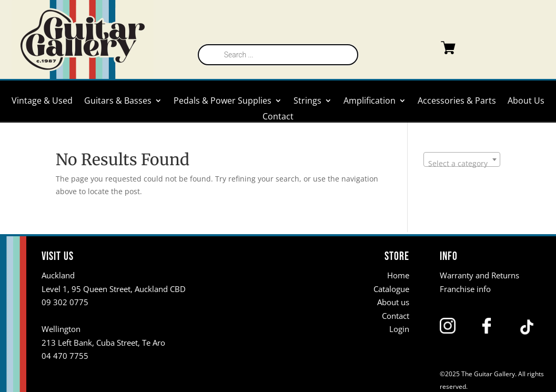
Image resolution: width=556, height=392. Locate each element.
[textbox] (462, 164)
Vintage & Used (42, 102)
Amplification (370, 102)
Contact (278, 117)
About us (393, 302)
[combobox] (462, 159)
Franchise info (465, 289)
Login (399, 329)
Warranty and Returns (479, 275)
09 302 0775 (65, 302)
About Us (526, 102)
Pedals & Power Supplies (223, 102)
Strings (307, 102)
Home (398, 275)
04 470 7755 (65, 356)
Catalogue (391, 289)
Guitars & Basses (118, 102)
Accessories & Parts (457, 102)
